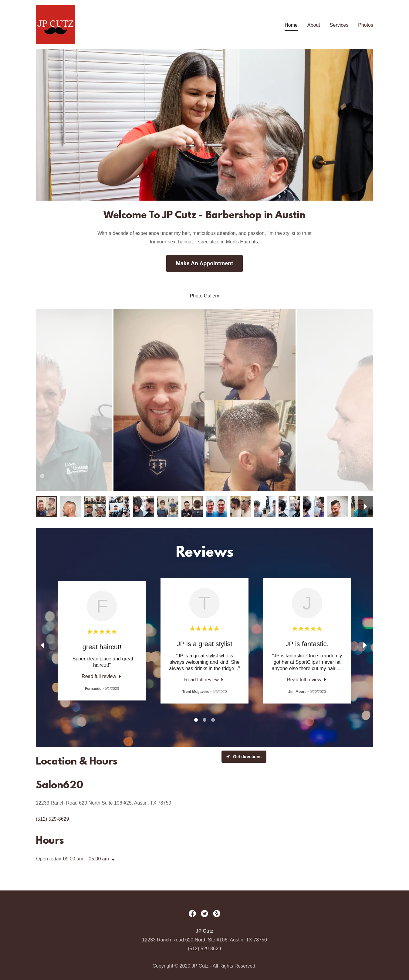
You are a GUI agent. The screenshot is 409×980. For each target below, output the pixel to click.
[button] (112, 860)
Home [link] (291, 25)
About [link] (314, 25)
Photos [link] (366, 25)
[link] (55, 24)
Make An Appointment (205, 263)
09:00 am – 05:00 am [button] (86, 859)
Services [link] (339, 25)
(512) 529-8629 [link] (52, 819)
